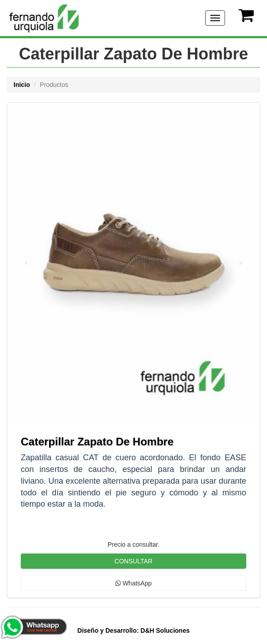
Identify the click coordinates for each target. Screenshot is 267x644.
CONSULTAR (133, 561)
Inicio (22, 85)
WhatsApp (133, 583)
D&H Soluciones (134, 630)
